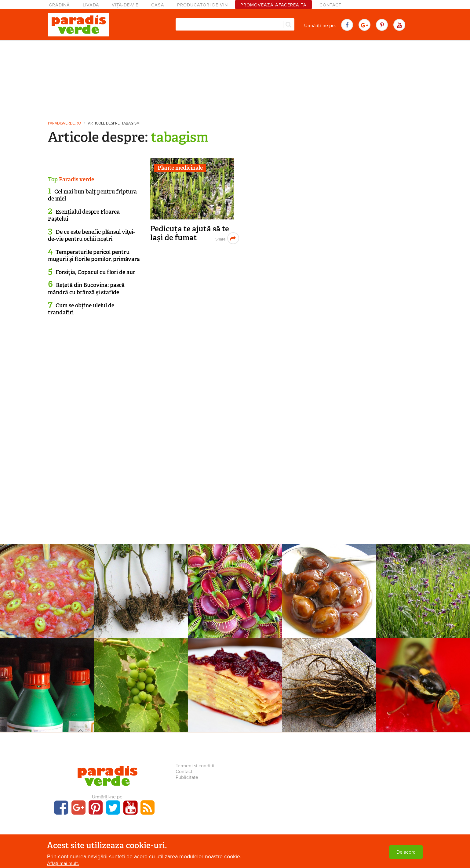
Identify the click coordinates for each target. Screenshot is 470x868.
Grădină (59, 5)
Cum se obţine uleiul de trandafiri (81, 309)
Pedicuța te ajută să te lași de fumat (190, 233)
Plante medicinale (180, 168)
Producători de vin (202, 5)
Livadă (91, 5)
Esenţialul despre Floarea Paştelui (84, 215)
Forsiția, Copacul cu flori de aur (95, 272)
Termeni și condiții (195, 766)
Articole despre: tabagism (114, 123)
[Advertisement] (235, 78)
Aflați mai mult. (63, 863)
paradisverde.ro (64, 123)
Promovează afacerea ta (273, 5)
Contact (330, 5)
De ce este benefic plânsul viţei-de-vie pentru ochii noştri (91, 235)
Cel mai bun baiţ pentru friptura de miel (92, 195)
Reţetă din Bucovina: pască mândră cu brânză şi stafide (86, 289)
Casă (158, 5)
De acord (406, 852)
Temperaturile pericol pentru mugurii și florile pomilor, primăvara (94, 256)
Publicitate (187, 777)
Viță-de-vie (125, 5)
